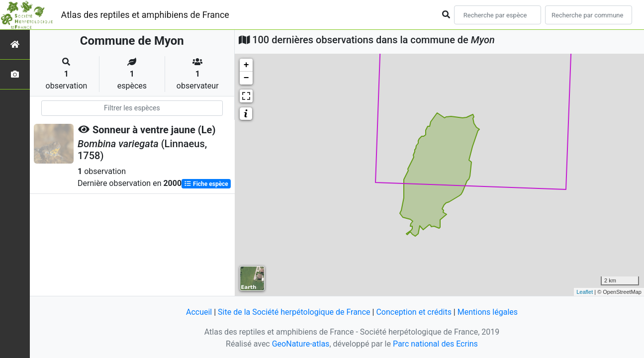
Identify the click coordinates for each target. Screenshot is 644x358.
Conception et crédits (414, 312)
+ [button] (246, 65)
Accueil (199, 312)
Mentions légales (488, 312)
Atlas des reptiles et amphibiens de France (145, 15)
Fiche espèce (206, 184)
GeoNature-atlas (301, 344)
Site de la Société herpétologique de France (294, 312)
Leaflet (585, 292)
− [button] (246, 78)
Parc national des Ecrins (435, 344)
